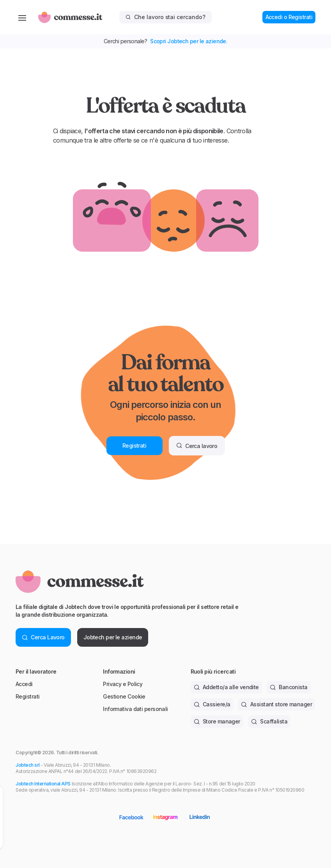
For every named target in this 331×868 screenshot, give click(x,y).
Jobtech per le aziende (113, 637)
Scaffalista (269, 721)
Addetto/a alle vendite (226, 687)
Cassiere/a (212, 704)
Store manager (217, 721)
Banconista (289, 687)
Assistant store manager (276, 704)
